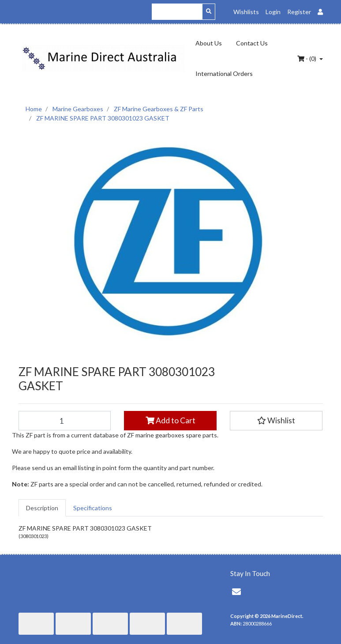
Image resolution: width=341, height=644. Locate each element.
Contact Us (252, 43)
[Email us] (236, 591)
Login (273, 12)
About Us (209, 43)
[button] (276, 421)
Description (42, 508)
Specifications (93, 508)
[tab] (42, 508)
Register (299, 12)
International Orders (224, 73)
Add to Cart (170, 420)
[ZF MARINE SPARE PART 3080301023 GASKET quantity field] (65, 421)
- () (307, 58)
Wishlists (246, 12)
